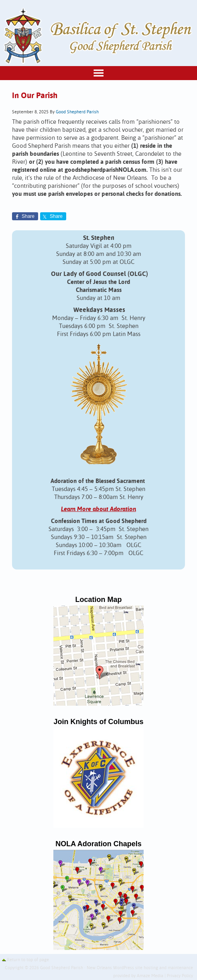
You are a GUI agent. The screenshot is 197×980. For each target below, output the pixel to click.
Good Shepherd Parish (77, 112)
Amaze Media (150, 976)
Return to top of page (28, 960)
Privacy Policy (180, 976)
